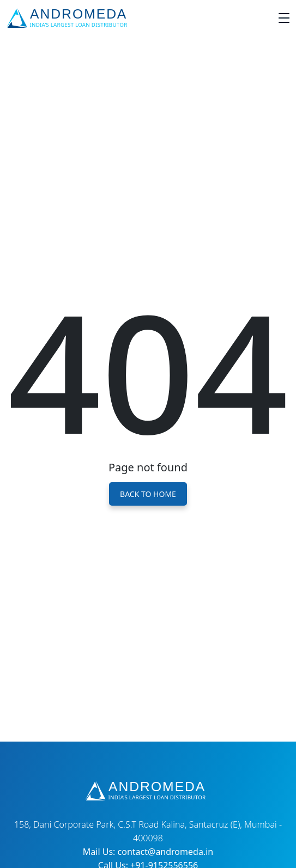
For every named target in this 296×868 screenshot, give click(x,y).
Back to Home (148, 494)
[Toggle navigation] (284, 18)
